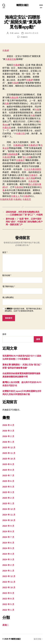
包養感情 (7, 157)
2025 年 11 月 (9, 453)
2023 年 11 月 (9, 582)
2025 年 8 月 (8, 470)
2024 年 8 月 (8, 532)
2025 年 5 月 (8, 487)
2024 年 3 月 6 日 (31, 33)
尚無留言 (24, 37)
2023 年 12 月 (9, 576)
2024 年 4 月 (8, 554)
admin (17, 33)
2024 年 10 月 (9, 520)
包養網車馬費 (6, 199)
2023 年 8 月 (8, 599)
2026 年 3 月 (8, 431)
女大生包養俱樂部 (33, 169)
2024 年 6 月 (8, 543)
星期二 (6, 625)
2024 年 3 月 (8, 560)
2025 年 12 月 (9, 448)
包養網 (6, 51)
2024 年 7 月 (8, 537)
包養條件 (20, 160)
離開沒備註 (22, 5)
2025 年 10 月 (9, 459)
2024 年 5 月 (8, 548)
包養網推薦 (12, 154)
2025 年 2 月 (8, 498)
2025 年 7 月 (8, 476)
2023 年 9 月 (8, 593)
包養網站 (18, 199)
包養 (7, 104)
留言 (5, 252)
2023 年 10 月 (9, 588)
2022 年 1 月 (8, 610)
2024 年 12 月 (9, 509)
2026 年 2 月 (8, 436)
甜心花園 (27, 157)
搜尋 (4, 334)
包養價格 (19, 187)
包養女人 (15, 196)
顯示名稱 (7, 275)
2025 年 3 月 (8, 492)
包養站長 (7, 128)
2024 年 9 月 (8, 526)
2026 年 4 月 (8, 425)
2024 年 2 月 (8, 565)
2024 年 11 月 (9, 515)
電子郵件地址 (9, 286)
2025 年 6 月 (8, 481)
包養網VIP (33, 145)
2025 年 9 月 (8, 464)
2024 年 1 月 (8, 571)
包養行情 (20, 134)
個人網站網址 (8, 297)
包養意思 (27, 199)
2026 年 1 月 (8, 442)
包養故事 (14, 98)
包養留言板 (11, 59)
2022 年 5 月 (8, 604)
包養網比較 (19, 145)
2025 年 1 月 (8, 504)
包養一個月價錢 (27, 178)
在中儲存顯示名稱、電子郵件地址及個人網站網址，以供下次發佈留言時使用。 (23, 310)
